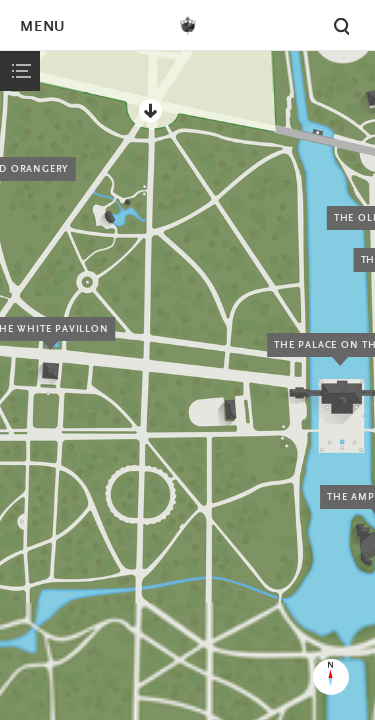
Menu (42, 27)
